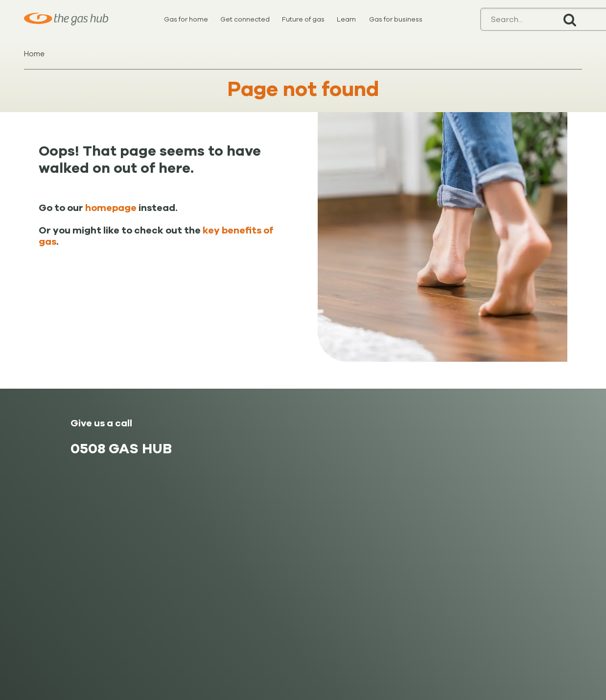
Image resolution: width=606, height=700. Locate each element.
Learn (346, 19)
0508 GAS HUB (121, 449)
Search (570, 19)
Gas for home (186, 19)
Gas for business (396, 19)
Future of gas (303, 19)
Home (34, 54)
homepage (111, 208)
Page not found (303, 89)
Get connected (245, 19)
